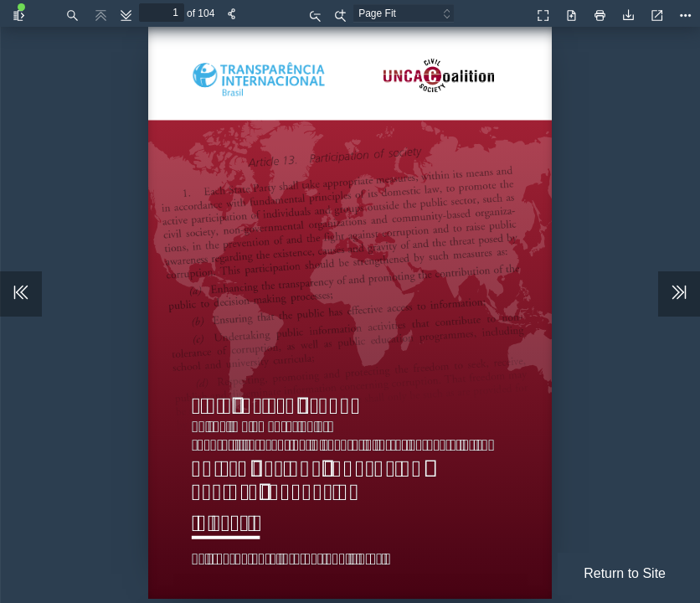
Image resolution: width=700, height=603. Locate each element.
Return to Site (625, 573)
